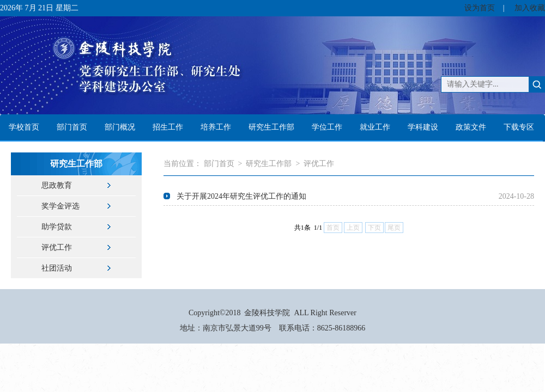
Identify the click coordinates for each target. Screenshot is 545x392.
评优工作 (57, 247)
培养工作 (216, 127)
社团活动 (57, 268)
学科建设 (423, 127)
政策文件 (471, 127)
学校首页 (24, 127)
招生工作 (168, 127)
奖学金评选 (60, 206)
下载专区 (519, 127)
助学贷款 (57, 227)
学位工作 (327, 127)
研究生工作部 (271, 127)
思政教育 (57, 185)
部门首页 (72, 127)
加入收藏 (530, 8)
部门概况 (120, 127)
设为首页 (480, 8)
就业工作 (375, 127)
